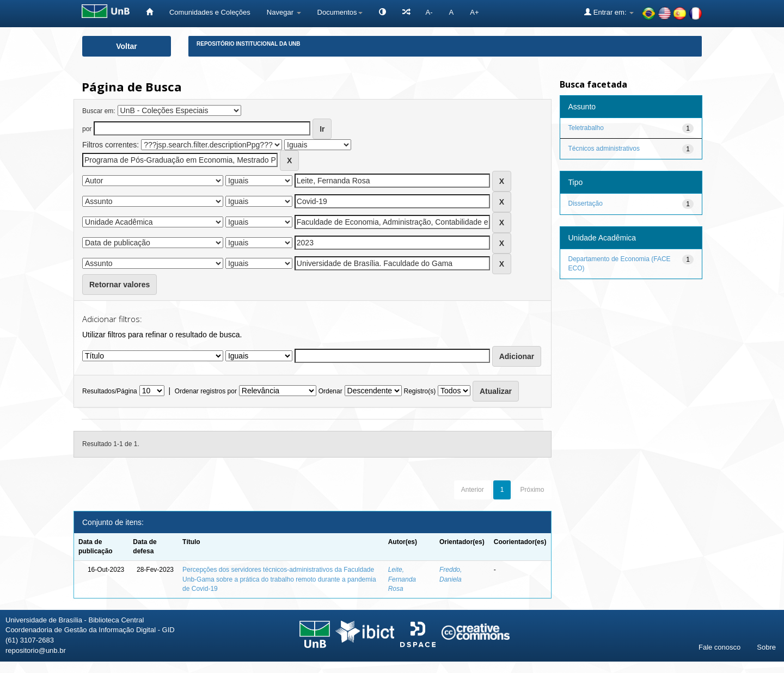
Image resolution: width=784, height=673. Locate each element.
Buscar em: (99, 111)
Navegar (284, 12)
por (87, 129)
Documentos (340, 12)
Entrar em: (609, 12)
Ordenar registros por (206, 391)
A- (429, 12)
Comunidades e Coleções (210, 12)
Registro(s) (419, 391)
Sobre (766, 647)
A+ (474, 12)
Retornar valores (120, 285)
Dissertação (586, 203)
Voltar (127, 46)
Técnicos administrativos (604, 149)
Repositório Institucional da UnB (249, 44)
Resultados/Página (110, 391)
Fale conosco (719, 647)
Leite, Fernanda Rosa (402, 579)
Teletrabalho (586, 128)
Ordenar (330, 391)
